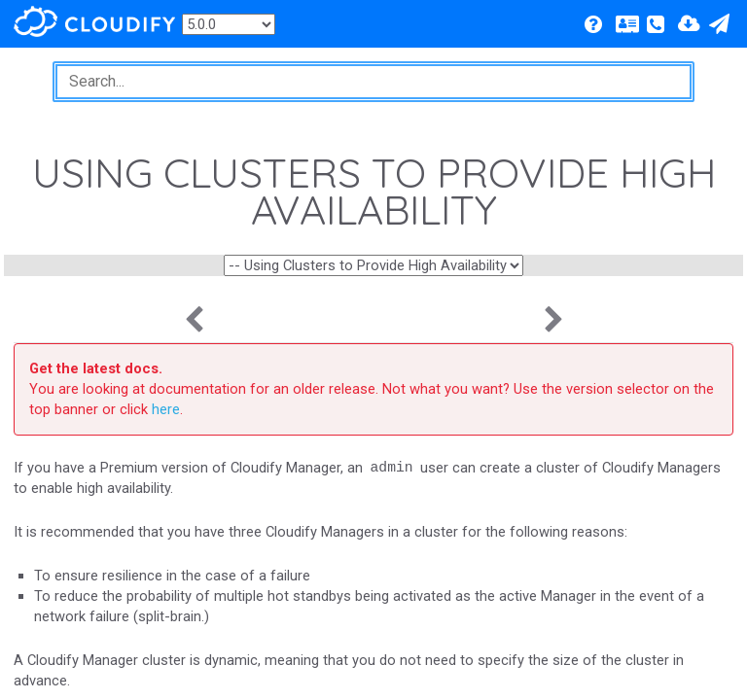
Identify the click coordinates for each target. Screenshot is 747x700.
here (166, 409)
